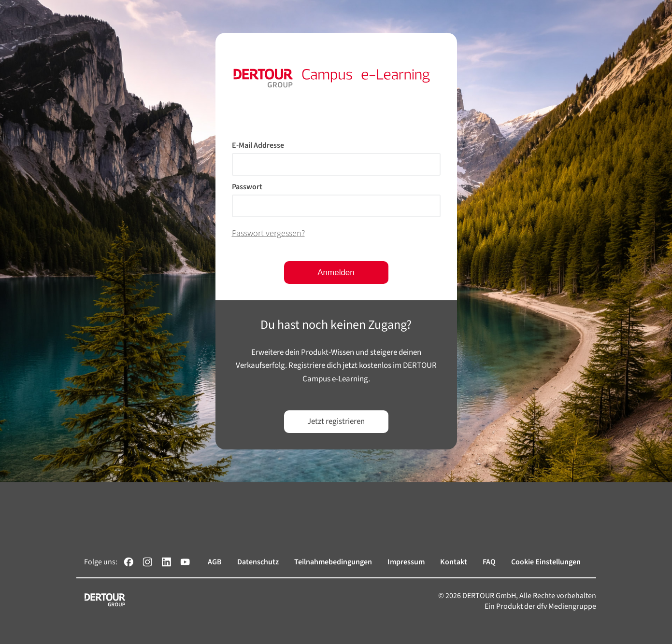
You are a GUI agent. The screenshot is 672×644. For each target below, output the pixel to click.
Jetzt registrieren (336, 421)
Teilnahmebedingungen (333, 562)
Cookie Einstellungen (546, 562)
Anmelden (336, 273)
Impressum (406, 562)
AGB (215, 562)
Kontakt (454, 562)
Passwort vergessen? (268, 233)
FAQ (489, 562)
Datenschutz (258, 562)
